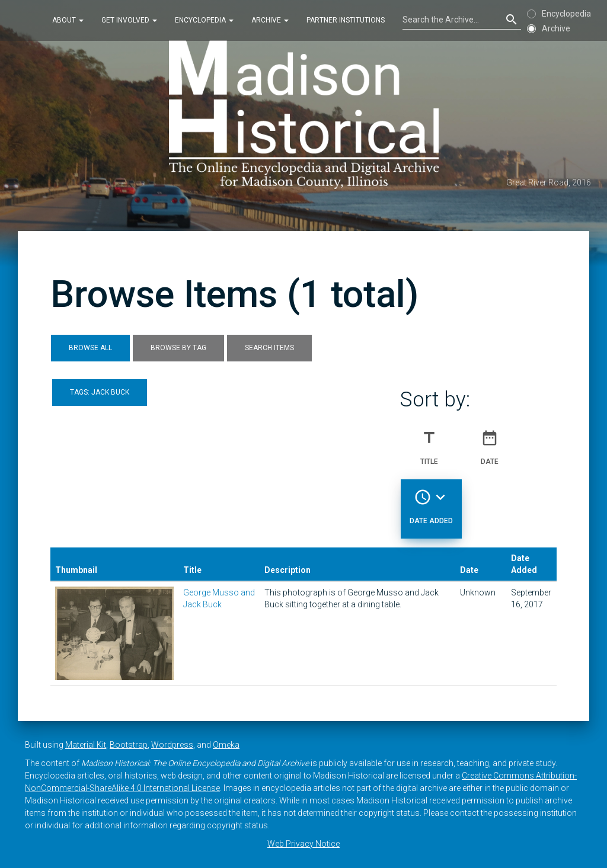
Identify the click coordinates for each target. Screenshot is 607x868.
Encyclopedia (204, 20)
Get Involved (129, 20)
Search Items (269, 348)
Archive (270, 20)
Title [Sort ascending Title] (429, 443)
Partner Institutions (346, 20)
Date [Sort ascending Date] (490, 443)
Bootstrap (129, 745)
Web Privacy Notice (303, 844)
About (68, 20)
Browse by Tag (178, 348)
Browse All (90, 348)
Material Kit (86, 745)
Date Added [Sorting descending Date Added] (431, 502)
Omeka (226, 745)
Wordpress (172, 745)
